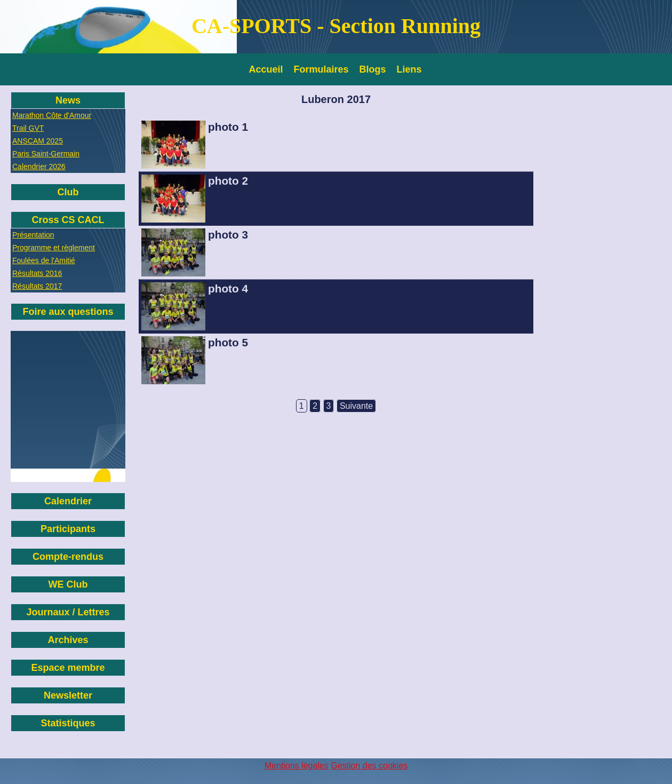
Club (68, 192)
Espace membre (68, 668)
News (68, 100)
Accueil (266, 69)
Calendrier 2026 (39, 167)
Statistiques (68, 723)
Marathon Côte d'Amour (52, 115)
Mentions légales (297, 766)
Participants (68, 529)
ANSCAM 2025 (38, 141)
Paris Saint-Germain (46, 154)
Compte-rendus (68, 557)
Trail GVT (28, 128)
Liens (409, 69)
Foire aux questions (68, 312)
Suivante (356, 406)
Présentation (33, 235)
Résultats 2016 (37, 273)
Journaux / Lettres (68, 612)
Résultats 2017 (37, 286)
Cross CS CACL (68, 220)
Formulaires (321, 69)
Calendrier (68, 501)
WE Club (68, 584)
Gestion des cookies (369, 766)
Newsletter (68, 695)
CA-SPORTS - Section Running (336, 26)
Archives (68, 640)
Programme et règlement (54, 248)
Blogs (373, 69)
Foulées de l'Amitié (44, 260)
